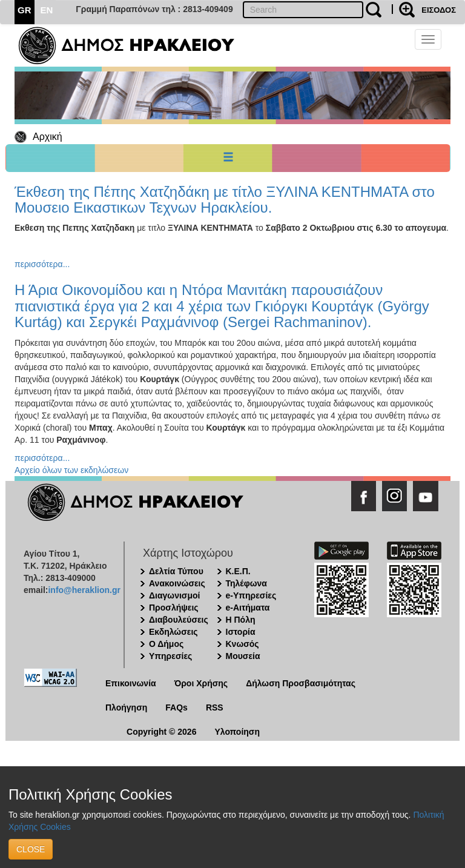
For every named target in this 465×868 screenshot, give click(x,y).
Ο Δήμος (166, 644)
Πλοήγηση (126, 707)
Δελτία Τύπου (176, 571)
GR (25, 10)
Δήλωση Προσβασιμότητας (301, 683)
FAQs (176, 707)
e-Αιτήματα (248, 608)
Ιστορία (241, 632)
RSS (215, 707)
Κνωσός (242, 644)
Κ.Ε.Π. (238, 571)
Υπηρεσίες (170, 656)
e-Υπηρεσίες (251, 595)
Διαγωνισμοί (174, 595)
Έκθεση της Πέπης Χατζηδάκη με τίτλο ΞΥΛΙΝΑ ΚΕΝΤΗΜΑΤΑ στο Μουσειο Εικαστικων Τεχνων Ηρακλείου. (225, 200)
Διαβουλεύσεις (179, 620)
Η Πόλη (241, 620)
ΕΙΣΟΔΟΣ (439, 10)
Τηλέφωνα (246, 583)
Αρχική (48, 137)
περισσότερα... (42, 264)
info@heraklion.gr (84, 590)
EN (47, 10)
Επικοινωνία (131, 683)
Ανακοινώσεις (177, 583)
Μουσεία (243, 656)
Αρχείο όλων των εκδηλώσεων (71, 470)
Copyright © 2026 (161, 732)
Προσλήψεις (174, 608)
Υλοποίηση (237, 732)
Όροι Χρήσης (201, 683)
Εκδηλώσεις (173, 632)
